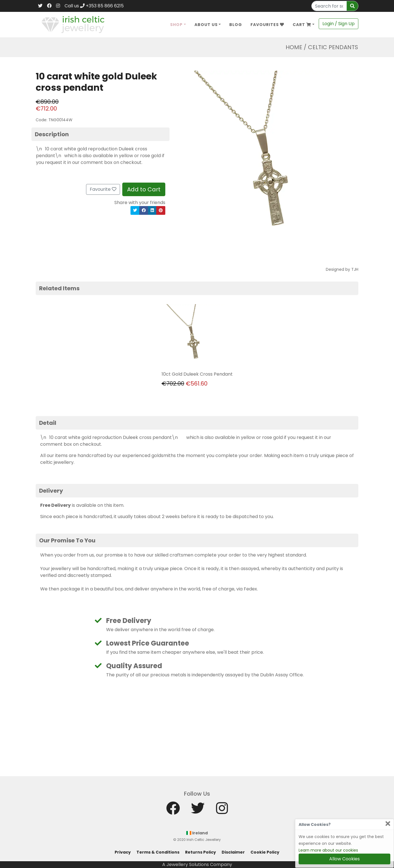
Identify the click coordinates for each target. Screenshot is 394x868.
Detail (48, 423)
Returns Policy (201, 852)
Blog (236, 25)
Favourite (103, 189)
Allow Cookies (344, 859)
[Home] (73, 24)
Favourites (267, 25)
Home (294, 47)
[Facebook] (49, 6)
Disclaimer (233, 852)
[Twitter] (40, 6)
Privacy (123, 852)
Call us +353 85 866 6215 (94, 6)
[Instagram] (58, 6)
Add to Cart (144, 189)
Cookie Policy (265, 852)
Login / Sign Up (339, 24)
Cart (302, 25)
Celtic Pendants (333, 47)
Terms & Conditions (158, 852)
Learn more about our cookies (328, 850)
